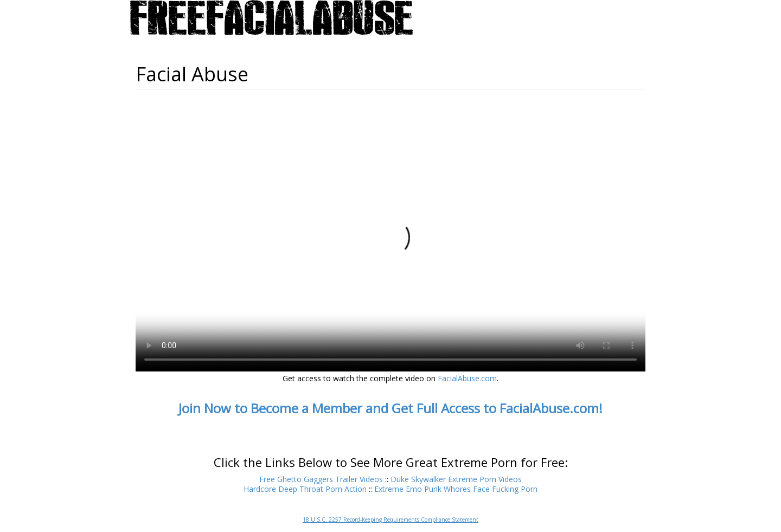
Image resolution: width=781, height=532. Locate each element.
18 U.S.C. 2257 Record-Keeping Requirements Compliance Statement (390, 520)
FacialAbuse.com (467, 378)
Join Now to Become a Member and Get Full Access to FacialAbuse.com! (390, 408)
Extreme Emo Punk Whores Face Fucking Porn (456, 489)
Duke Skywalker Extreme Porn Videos (456, 479)
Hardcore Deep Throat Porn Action (305, 489)
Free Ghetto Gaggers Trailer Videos (321, 479)
